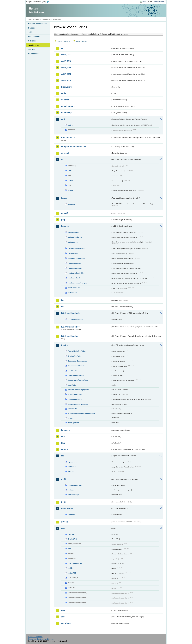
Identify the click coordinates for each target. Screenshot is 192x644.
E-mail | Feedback (35, 637)
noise (64, 502)
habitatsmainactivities (76, 273)
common (65, 100)
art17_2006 (66, 68)
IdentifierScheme (74, 371)
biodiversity (67, 87)
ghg (63, 220)
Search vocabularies (64, 41)
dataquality (66, 113)
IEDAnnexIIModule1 (70, 313)
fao (63, 159)
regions (71, 490)
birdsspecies (73, 253)
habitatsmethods (74, 278)
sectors (71, 471)
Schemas (32, 41)
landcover (66, 430)
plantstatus (72, 467)
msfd (64, 479)
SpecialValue (73, 409)
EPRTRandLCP (68, 138)
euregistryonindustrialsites (74, 147)
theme (70, 418)
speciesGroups (74, 495)
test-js (70, 568)
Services (32, 50)
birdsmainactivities (75, 237)
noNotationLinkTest (75, 563)
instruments (72, 293)
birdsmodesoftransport (77, 248)
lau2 (63, 443)
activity (71, 125)
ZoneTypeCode (74, 423)
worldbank (66, 623)
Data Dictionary (46, 19)
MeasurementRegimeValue (78, 380)
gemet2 (65, 213)
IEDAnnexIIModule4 (70, 336)
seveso (65, 522)
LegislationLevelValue (76, 376)
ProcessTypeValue (75, 394)
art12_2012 (66, 55)
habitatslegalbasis (75, 268)
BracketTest (72, 539)
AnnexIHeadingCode (76, 319)
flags (70, 170)
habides (65, 226)
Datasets (32, 28)
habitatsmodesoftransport (78, 283)
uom (63, 610)
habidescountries (74, 263)
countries (72, 204)
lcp (63, 456)
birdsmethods (73, 242)
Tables (31, 32)
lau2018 (65, 449)
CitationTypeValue (75, 356)
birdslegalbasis (74, 232)
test (63, 528)
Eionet (38, 19)
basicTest (72, 534)
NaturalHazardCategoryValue (79, 390)
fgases (64, 198)
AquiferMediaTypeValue (77, 351)
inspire (64, 345)
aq (62, 48)
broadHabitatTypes (75, 485)
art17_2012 (66, 74)
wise (63, 617)
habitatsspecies (74, 288)
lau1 (63, 437)
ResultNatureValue (75, 399)
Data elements (34, 37)
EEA (38, 2)
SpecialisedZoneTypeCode (78, 404)
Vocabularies (34, 45)
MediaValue (72, 385)
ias (63, 300)
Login (144, 2)
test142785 (72, 573)
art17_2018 (66, 80)
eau (69, 549)
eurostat (65, 153)
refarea (71, 180)
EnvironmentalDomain (76, 366)
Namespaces (33, 54)
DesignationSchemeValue (78, 361)
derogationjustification (76, 258)
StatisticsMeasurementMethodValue (81, 413)
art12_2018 (66, 61)
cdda (63, 93)
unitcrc (71, 190)
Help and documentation (38, 24)
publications (67, 508)
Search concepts (82, 41)
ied (63, 307)
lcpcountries (73, 462)
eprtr (63, 119)
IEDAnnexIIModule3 (70, 327)
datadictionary (68, 106)
